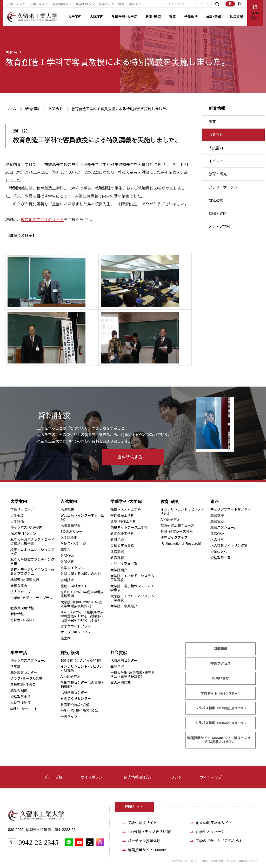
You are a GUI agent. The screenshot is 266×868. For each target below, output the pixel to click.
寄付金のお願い (22, 620)
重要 (212, 122)
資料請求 (67, 580)
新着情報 (32, 109)
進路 (172, 17)
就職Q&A (217, 534)
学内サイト (220, 693)
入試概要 (67, 509)
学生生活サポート (24, 709)
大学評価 (17, 521)
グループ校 (53, 777)
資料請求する (130, 457)
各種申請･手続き (23, 685)
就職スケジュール (224, 527)
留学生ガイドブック (76, 626)
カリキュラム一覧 (124, 564)
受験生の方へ (16, 4)
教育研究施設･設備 (75, 705)
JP (230, 4)
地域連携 (216, 200)
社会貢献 (236, 17)
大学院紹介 (119, 570)
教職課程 (117, 558)
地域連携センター (74, 693)
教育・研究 (218, 174)
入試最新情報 (71, 525)
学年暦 (15, 666)
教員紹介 (117, 540)
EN (240, 4)
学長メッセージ (22, 509)
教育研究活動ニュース (177, 525)
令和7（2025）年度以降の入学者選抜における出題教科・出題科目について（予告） (82, 616)
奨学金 (66, 550)
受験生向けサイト (74, 586)
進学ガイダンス (72, 568)
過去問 (66, 638)
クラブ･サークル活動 (26, 679)
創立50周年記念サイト (214, 823)
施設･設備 (214, 17)
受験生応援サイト (142, 823)
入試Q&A (67, 556)
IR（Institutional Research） (182, 544)
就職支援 (217, 516)
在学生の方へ (39, 4)
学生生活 (191, 17)
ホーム (11, 109)
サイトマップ (211, 777)
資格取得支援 (21, 697)
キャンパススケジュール (29, 660)
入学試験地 (69, 538)
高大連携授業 (121, 682)
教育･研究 (153, 17)
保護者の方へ (62, 4)
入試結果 (67, 562)
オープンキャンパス (76, 632)
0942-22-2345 (38, 842)
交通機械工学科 (122, 516)
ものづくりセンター (76, 699)
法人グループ (21, 592)
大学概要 (17, 516)
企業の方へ (106, 4)
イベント (216, 161)
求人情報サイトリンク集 (229, 546)
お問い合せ (220, 678)
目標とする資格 (122, 546)
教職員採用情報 (22, 608)
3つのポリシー (72, 532)
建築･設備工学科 (123, 521)
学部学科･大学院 (124, 17)
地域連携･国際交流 (25, 580)
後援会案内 (19, 586)
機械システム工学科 (126, 509)
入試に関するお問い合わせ (81, 574)
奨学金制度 (19, 691)
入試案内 (97, 17)
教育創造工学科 (122, 534)
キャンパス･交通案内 (26, 527)
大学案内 (75, 17)
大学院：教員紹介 (124, 606)
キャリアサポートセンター (231, 509)
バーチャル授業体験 (144, 841)
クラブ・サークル (223, 187)
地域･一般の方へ (130, 4)
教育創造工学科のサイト (42, 219)
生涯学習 (117, 666)
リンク (176, 777)
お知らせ (14, 53)
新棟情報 (17, 614)
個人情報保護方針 (138, 777)
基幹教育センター (24, 673)
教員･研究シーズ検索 (177, 532)
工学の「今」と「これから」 (219, 841)
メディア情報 (220, 226)
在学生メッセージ (210, 832)
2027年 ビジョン (23, 534)
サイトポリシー (93, 777)
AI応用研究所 (171, 519)
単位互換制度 (21, 703)
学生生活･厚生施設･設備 (79, 711)
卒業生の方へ (85, 4)
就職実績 (117, 552)
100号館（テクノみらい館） (82, 660)
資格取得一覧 (221, 558)
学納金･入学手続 (73, 544)
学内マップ (69, 717)
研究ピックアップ (174, 538)
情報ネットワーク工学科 (129, 527)
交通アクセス (221, 664)
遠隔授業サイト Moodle (220, 740)
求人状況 (217, 540)
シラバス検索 (221, 708)
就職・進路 (218, 213)
